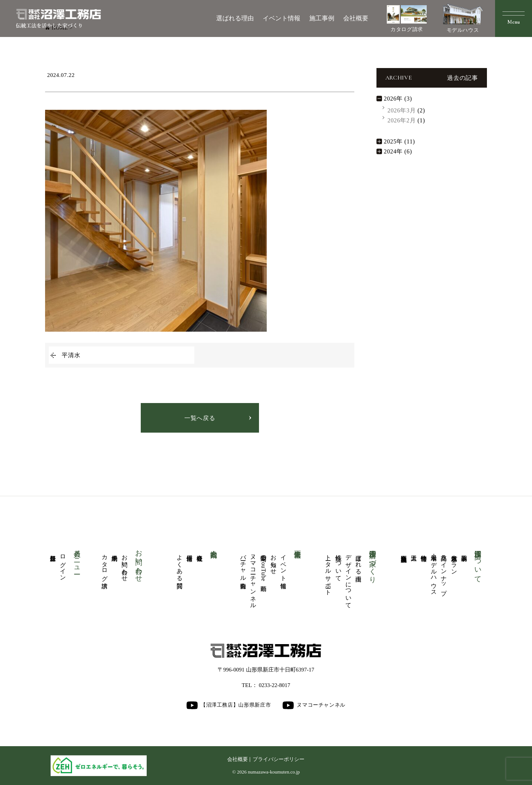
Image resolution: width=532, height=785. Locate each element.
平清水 (71, 355)
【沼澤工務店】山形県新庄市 (229, 705)
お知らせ (274, 561)
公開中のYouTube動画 (264, 566)
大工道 (414, 551)
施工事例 (322, 18)
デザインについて (349, 578)
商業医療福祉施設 (404, 551)
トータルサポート (328, 571)
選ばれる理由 (235, 18)
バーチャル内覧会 (243, 565)
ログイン (63, 564)
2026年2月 (402, 120)
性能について (339, 565)
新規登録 (53, 551)
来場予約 (115, 551)
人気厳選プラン (454, 561)
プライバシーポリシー (279, 759)
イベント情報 (282, 18)
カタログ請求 (407, 19)
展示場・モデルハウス (434, 572)
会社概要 (356, 18)
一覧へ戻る (200, 418)
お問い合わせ (125, 565)
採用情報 (190, 551)
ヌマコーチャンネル (253, 578)
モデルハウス (463, 18)
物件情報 (424, 551)
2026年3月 (402, 110)
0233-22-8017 (275, 685)
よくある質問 (180, 565)
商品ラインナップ (444, 572)
